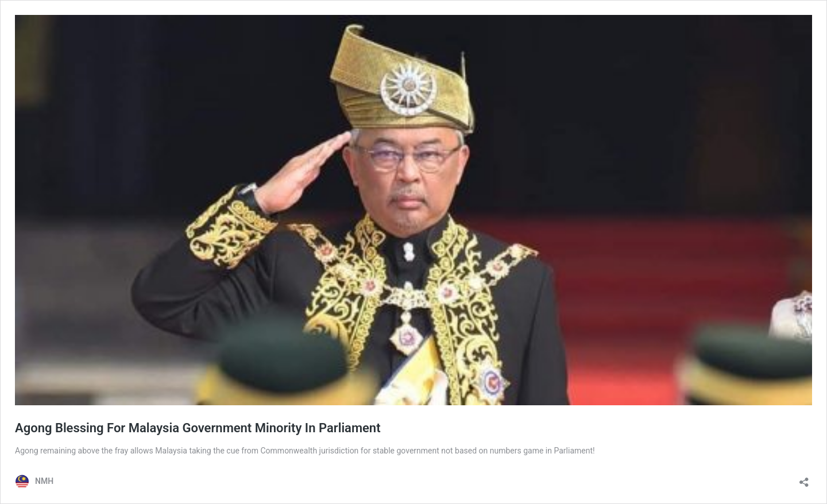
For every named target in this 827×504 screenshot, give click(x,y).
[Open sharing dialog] (804, 478)
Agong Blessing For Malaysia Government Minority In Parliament (198, 428)
